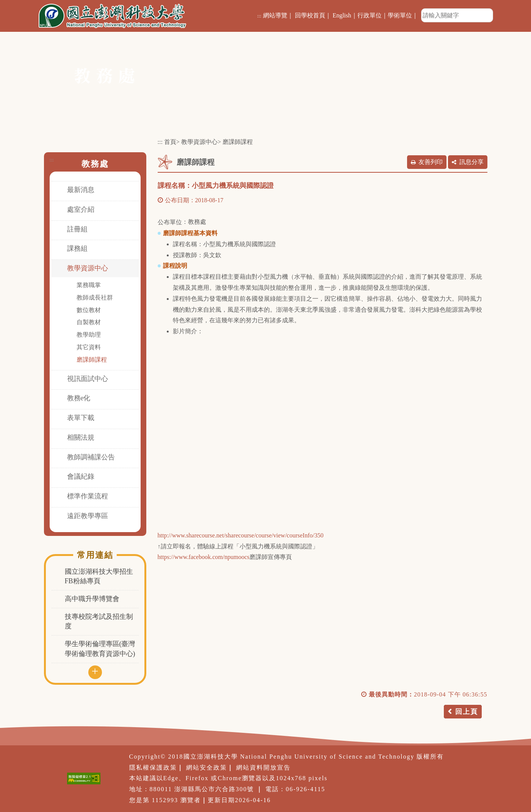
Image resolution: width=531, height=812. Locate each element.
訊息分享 (471, 162)
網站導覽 (275, 15)
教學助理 (89, 335)
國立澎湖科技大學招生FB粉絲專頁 (99, 576)
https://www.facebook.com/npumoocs (204, 557)
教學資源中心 (88, 268)
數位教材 (89, 310)
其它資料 (89, 347)
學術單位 (400, 15)
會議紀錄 (81, 476)
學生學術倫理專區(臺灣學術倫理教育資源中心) (100, 649)
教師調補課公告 (91, 457)
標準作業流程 (88, 496)
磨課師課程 (92, 360)
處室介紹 (81, 209)
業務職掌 (89, 285)
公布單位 (170, 222)
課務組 (77, 248)
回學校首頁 (310, 15)
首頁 (170, 142)
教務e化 (79, 398)
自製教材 (89, 322)
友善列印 (431, 162)
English (342, 15)
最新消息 (81, 190)
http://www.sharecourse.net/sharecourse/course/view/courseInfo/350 (241, 535)
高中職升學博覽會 (92, 599)
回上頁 (467, 712)
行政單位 (370, 15)
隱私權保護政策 (153, 767)
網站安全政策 (207, 767)
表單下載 (81, 418)
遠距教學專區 (88, 516)
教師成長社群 (95, 297)
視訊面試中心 (88, 379)
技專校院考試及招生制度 (99, 621)
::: (259, 16)
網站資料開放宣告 (263, 767)
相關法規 (81, 437)
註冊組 (77, 229)
